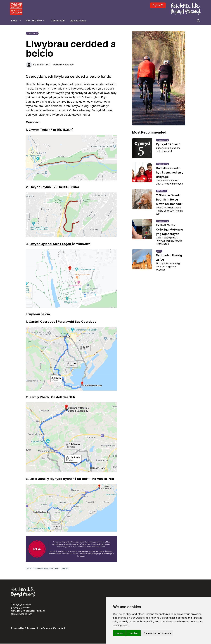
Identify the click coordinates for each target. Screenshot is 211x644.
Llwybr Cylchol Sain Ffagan (51, 244)
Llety (14, 21)
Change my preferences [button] (157, 633)
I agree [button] (119, 633)
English (158, 5)
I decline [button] (133, 633)
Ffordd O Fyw (34, 21)
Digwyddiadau (78, 21)
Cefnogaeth (58, 21)
